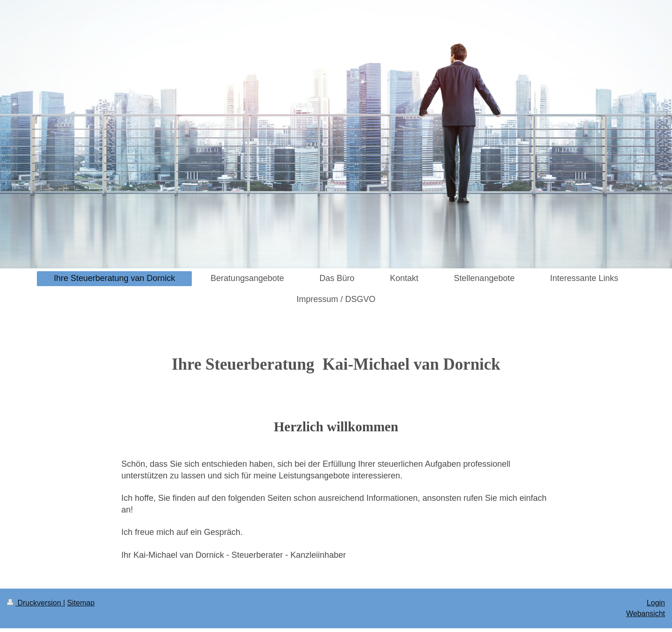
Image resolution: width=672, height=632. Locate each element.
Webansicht (646, 614)
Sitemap (81, 603)
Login (656, 603)
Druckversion (35, 603)
